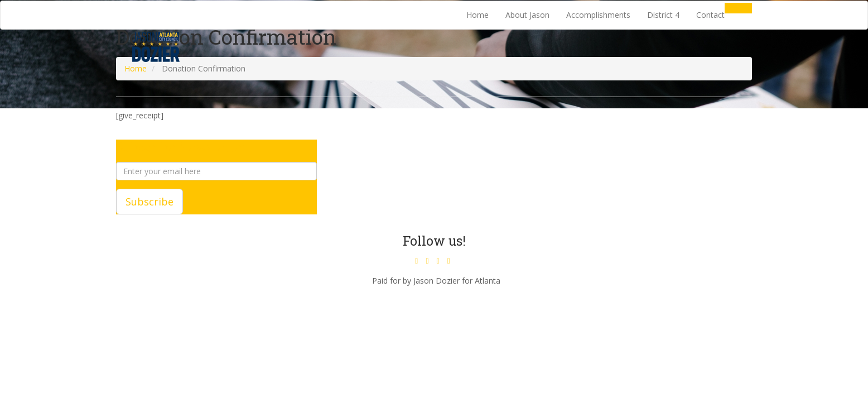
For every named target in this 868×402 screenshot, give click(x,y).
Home (478, 15)
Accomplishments (598, 15)
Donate (738, 8)
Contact (710, 15)
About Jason (527, 15)
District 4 (663, 15)
